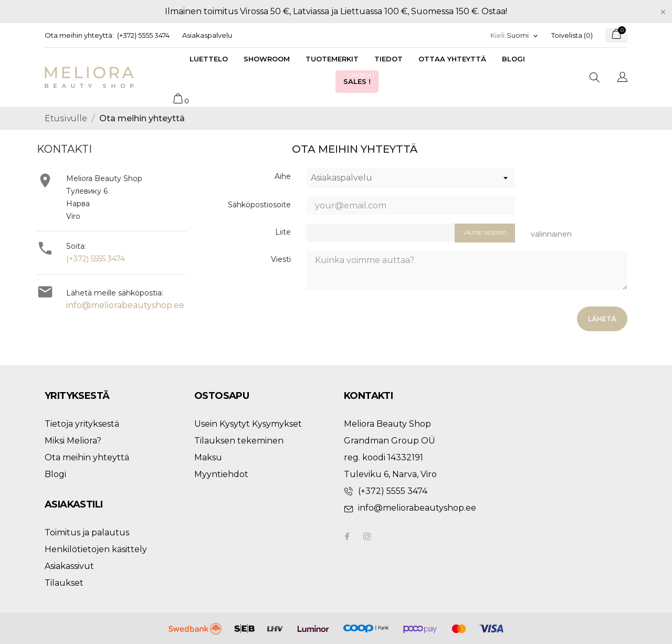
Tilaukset (64, 583)
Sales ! (360, 78)
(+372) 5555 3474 (143, 35)
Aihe (283, 176)
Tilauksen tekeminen (239, 441)
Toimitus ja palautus (87, 532)
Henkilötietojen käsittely (96, 549)
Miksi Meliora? (73, 441)
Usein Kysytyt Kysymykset (248, 424)
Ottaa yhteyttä (452, 59)
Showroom (267, 59)
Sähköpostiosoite (259, 205)
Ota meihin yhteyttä (87, 457)
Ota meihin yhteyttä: (79, 35)
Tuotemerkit (332, 59)
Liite (283, 232)
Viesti (281, 259)
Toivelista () (572, 35)
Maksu (208, 457)
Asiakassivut (69, 566)
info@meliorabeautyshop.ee (125, 305)
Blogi (513, 59)
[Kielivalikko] (523, 35)
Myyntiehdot (221, 474)
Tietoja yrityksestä (82, 424)
